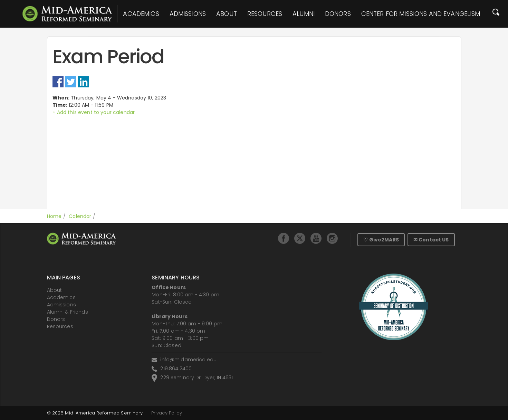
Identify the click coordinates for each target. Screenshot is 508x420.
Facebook (58, 82)
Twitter (71, 82)
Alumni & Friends (68, 312)
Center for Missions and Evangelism (421, 14)
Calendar (80, 216)
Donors (338, 14)
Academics (141, 14)
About (227, 14)
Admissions (188, 14)
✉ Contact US (431, 240)
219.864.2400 (176, 369)
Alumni (304, 14)
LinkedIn (84, 82)
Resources (265, 14)
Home (54, 216)
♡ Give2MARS (381, 240)
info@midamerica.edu (188, 360)
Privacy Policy (167, 413)
